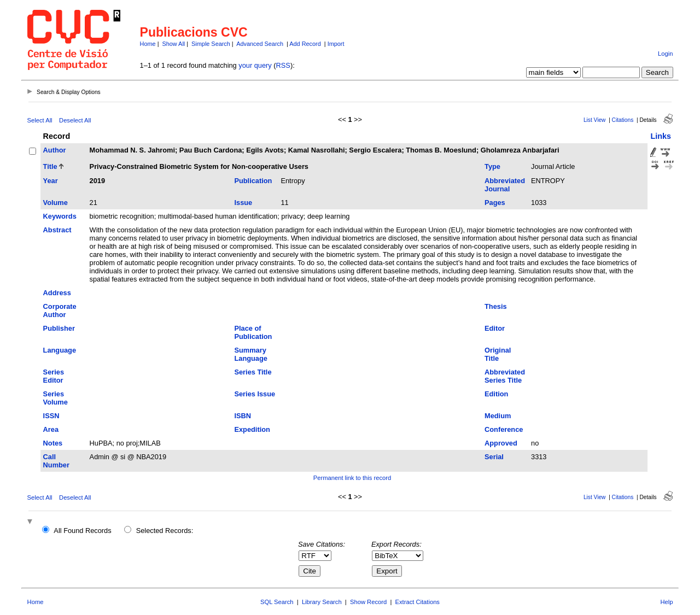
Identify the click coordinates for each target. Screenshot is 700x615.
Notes (53, 443)
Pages (495, 203)
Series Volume (56, 398)
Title (50, 166)
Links (661, 136)
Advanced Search (260, 44)
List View (595, 120)
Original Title (498, 354)
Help (666, 602)
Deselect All (75, 120)
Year (51, 181)
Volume (56, 203)
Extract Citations (418, 602)
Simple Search (211, 44)
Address (57, 293)
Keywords (60, 216)
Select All (40, 120)
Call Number (56, 461)
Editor (495, 328)
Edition (496, 394)
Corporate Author (60, 311)
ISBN (243, 416)
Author (55, 150)
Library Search (322, 602)
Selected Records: (165, 531)
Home (148, 44)
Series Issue (255, 394)
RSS (283, 65)
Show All (174, 44)
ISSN (51, 416)
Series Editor (54, 376)
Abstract (57, 230)
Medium (498, 416)
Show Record (368, 602)
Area (51, 429)
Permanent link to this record (352, 478)
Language (60, 350)
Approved (501, 443)
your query (255, 65)
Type (492, 166)
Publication (253, 181)
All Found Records (82, 531)
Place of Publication (253, 332)
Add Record (305, 44)
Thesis (496, 306)
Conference (504, 429)
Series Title (253, 372)
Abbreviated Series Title (505, 376)
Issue (243, 203)
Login (665, 54)
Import (336, 44)
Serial (494, 457)
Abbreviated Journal (505, 185)
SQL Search (277, 602)
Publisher (59, 328)
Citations (623, 120)
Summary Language (250, 354)
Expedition (252, 429)
